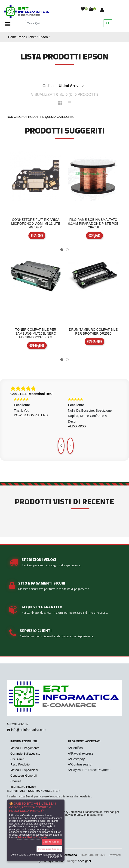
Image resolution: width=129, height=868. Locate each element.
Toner (32, 37)
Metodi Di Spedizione (25, 770)
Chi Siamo (17, 759)
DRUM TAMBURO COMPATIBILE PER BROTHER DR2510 (93, 331)
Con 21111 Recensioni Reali (32, 394)
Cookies (16, 781)
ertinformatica (67, 855)
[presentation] (61, 446)
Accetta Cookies (52, 842)
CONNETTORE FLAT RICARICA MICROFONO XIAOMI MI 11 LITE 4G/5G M (36, 224)
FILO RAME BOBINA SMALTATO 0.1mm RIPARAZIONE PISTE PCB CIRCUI (93, 224)
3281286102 (19, 724)
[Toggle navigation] (8, 24)
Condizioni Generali (23, 776)
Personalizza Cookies (49, 849)
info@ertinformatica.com (29, 730)
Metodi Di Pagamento (25, 748)
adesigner (84, 861)
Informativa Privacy (23, 787)
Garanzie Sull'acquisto (25, 754)
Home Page (17, 37)
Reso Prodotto (20, 764)
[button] (62, 250)
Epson (43, 37)
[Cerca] (63, 23)
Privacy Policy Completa (32, 837)
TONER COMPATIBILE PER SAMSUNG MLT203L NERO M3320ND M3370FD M (36, 333)
